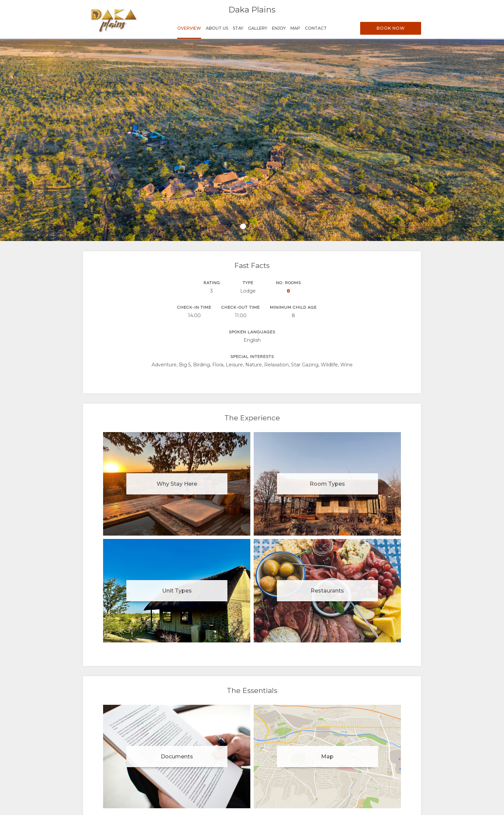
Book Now (391, 28)
